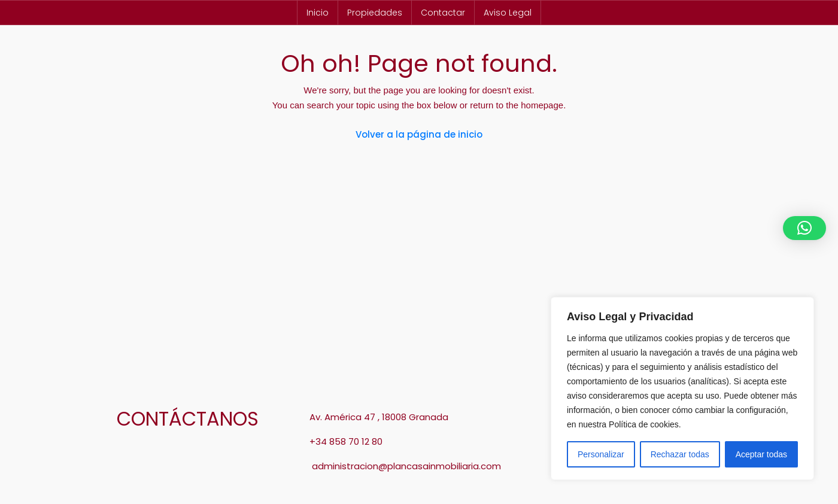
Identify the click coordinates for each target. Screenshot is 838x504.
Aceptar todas (761, 454)
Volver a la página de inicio (419, 134)
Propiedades (375, 13)
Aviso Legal (508, 13)
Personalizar (601, 454)
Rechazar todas (680, 454)
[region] (682, 388)
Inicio (318, 13)
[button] (804, 228)
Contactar (443, 13)
